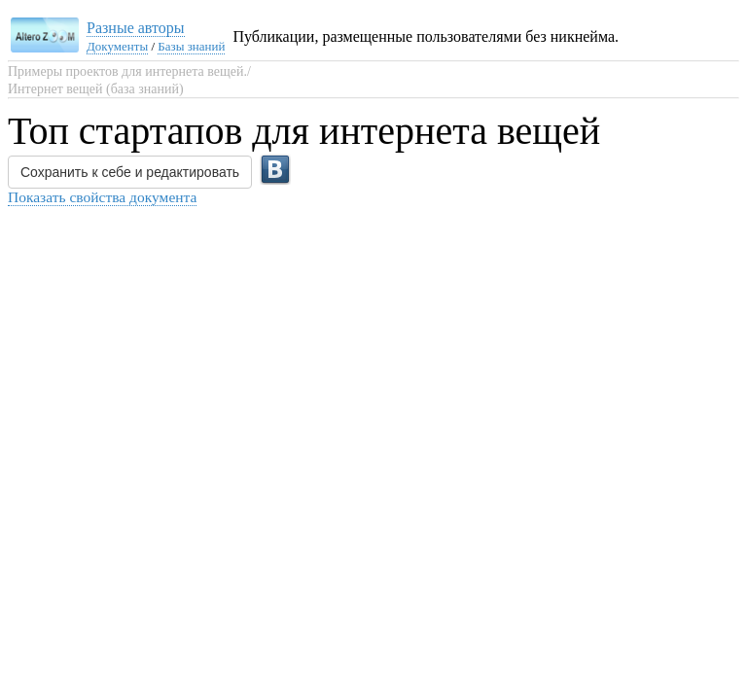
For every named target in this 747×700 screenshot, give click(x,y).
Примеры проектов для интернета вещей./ (129, 71)
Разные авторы (136, 28)
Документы (117, 46)
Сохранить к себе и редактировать (130, 172)
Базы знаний (191, 46)
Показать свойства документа (102, 197)
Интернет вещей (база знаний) (96, 89)
